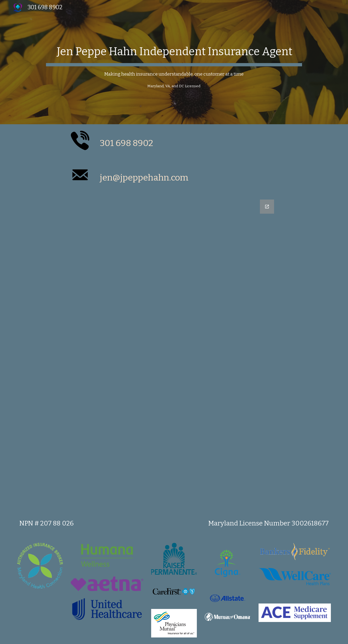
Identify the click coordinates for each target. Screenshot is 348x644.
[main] (174, 62)
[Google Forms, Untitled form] (174, 352)
